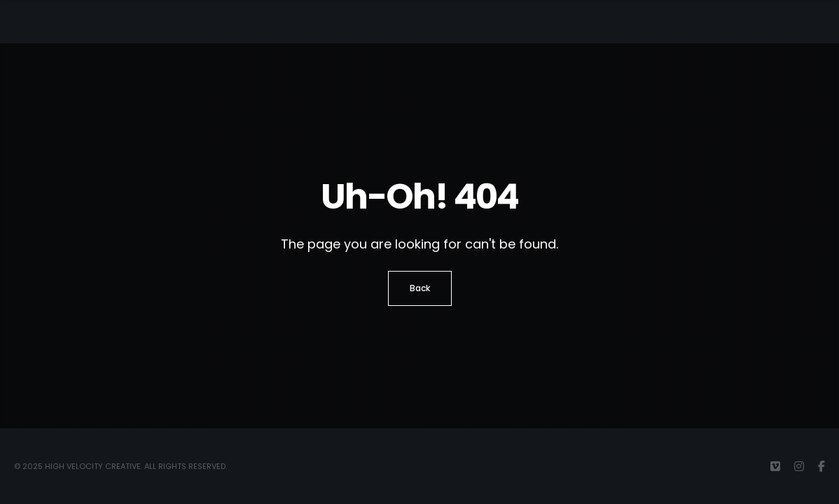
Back (420, 288)
